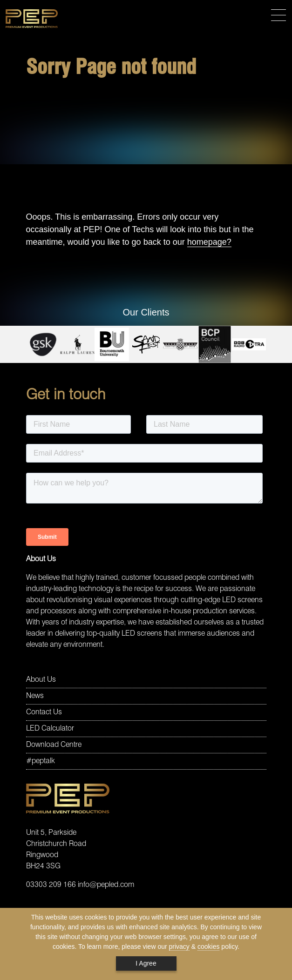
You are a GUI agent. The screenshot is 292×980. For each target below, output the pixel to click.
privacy (179, 946)
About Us (41, 680)
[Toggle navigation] (278, 16)
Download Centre (54, 745)
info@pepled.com (106, 885)
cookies (208, 946)
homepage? (209, 242)
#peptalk (41, 761)
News (35, 696)
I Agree (146, 963)
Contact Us (44, 712)
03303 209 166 (51, 885)
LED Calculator (50, 729)
